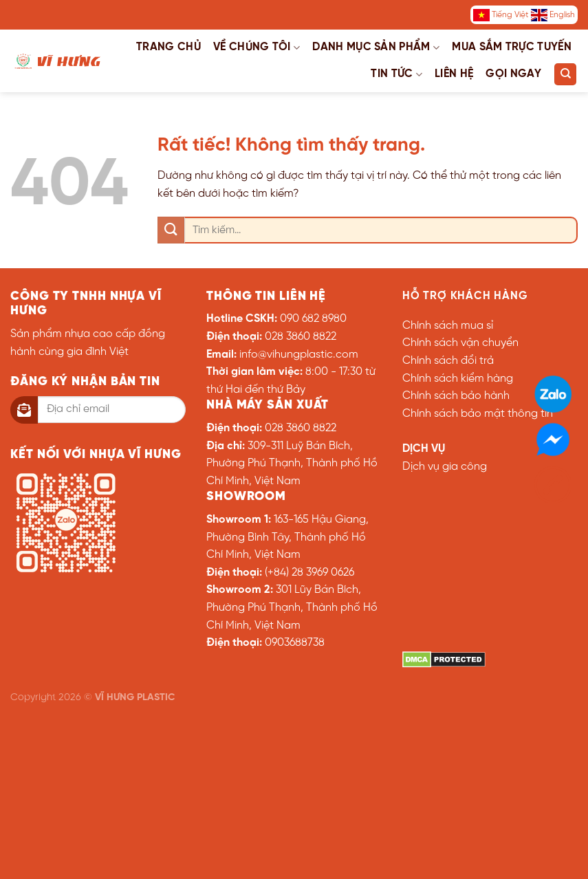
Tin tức (396, 75)
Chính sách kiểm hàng (458, 379)
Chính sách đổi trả (448, 361)
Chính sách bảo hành (456, 396)
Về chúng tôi (257, 48)
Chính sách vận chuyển (460, 343)
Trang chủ (168, 47)
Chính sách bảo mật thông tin (478, 414)
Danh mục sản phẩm (376, 48)
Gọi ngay (513, 74)
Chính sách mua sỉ (448, 326)
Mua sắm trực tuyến (512, 47)
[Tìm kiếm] (565, 74)
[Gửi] (171, 230)
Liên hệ (454, 74)
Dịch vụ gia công (445, 467)
